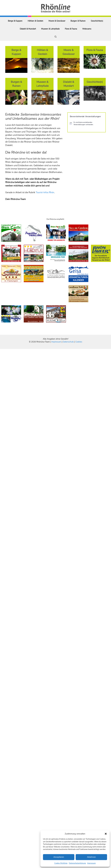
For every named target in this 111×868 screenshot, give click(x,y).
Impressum (91, 863)
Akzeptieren (59, 857)
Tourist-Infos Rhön (45, 192)
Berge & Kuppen (15, 21)
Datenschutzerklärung (77, 863)
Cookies (79, 342)
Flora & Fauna (71, 29)
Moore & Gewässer (57, 21)
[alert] (87, 123)
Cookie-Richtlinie (61, 863)
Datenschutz (68, 342)
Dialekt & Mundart (28, 29)
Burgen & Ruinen (78, 21)
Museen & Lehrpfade (50, 29)
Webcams (87, 29)
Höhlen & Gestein (35, 21)
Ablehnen (91, 857)
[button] (106, 834)
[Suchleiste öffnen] (56, 37)
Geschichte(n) (97, 21)
